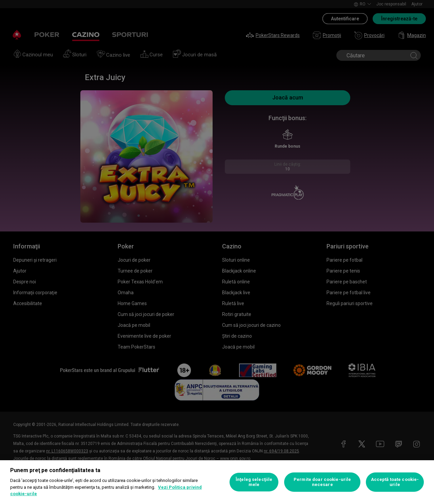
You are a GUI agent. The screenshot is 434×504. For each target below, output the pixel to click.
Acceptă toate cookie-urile (395, 482)
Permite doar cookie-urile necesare (322, 482)
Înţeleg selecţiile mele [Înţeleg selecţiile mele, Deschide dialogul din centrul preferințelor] (254, 482)
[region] (217, 482)
